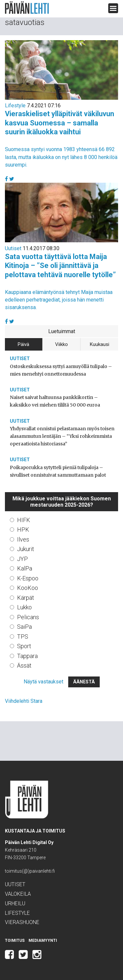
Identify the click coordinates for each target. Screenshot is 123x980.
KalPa (25, 568)
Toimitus (15, 940)
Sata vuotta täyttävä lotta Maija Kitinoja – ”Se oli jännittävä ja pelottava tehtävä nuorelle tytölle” (60, 266)
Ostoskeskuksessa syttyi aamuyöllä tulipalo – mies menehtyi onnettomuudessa (61, 370)
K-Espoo (28, 578)
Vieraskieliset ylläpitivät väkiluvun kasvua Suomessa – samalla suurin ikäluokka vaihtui (60, 123)
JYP (22, 559)
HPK (23, 530)
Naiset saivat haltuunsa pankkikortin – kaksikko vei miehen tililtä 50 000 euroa (55, 401)
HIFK (24, 520)
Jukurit (26, 549)
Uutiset (13, 248)
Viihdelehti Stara (24, 701)
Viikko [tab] (61, 344)
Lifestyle (15, 106)
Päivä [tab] (23, 344)
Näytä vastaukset (43, 682)
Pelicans (28, 617)
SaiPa (24, 627)
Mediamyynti (43, 940)
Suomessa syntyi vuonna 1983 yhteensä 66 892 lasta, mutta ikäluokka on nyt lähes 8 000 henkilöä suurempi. (61, 157)
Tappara (27, 656)
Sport (24, 646)
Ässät (24, 665)
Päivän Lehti (27, 8)
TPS (23, 636)
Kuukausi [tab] (100, 344)
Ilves (23, 539)
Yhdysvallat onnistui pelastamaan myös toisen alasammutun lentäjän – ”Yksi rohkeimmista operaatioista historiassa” (62, 436)
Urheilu (15, 903)
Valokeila (18, 894)
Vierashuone (22, 922)
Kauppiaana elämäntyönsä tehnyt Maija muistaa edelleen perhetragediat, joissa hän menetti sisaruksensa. (59, 300)
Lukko (24, 607)
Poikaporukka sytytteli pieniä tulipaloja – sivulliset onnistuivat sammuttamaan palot (58, 471)
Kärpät (26, 598)
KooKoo (28, 588)
